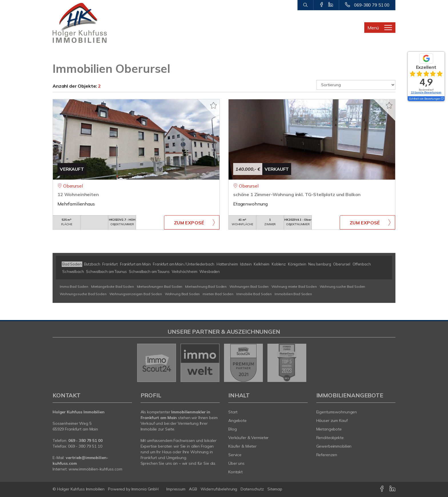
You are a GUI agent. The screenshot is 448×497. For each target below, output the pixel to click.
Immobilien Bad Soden (293, 294)
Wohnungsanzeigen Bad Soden (136, 294)
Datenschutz (252, 489)
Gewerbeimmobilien (334, 446)
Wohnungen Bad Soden (249, 286)
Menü (373, 28)
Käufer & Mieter (242, 446)
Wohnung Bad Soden (182, 294)
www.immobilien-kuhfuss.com (95, 469)
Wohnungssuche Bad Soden (83, 294)
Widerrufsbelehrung (219, 489)
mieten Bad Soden (218, 294)
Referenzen (327, 455)
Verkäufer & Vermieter (248, 438)
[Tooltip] (442, 99)
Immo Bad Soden (74, 286)
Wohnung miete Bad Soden (294, 286)
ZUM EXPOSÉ (189, 223)
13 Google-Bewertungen (426, 92)
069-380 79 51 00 (372, 5)
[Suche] (305, 5)
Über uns (236, 463)
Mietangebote (329, 429)
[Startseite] (92, 23)
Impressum (176, 489)
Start (233, 412)
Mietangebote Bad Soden (113, 286)
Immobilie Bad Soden (254, 294)
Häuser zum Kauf (332, 420)
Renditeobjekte (330, 438)
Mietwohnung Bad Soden (206, 286)
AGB (193, 489)
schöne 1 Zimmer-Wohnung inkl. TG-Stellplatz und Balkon (297, 194)
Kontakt (235, 472)
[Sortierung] (356, 85)
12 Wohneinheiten (78, 194)
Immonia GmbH (145, 489)
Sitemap (275, 489)
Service (235, 455)
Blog (233, 429)
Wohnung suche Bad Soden (343, 286)
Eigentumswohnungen (337, 412)
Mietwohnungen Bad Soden (160, 286)
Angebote (237, 420)
